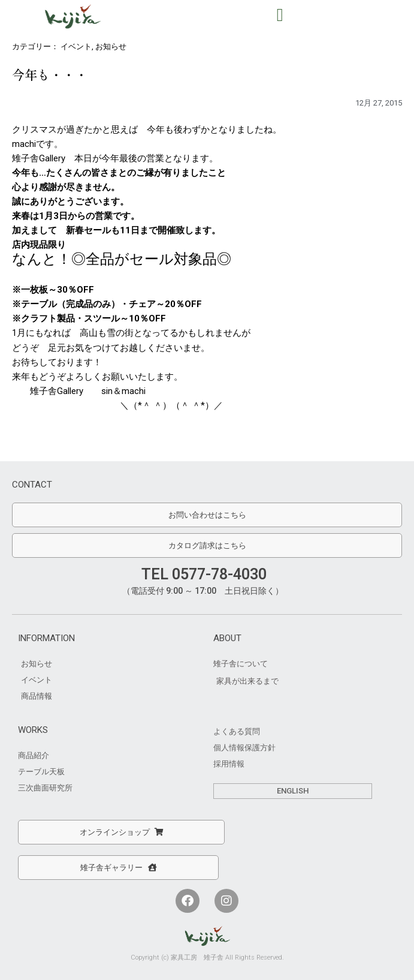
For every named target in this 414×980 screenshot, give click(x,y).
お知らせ (111, 46)
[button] (280, 15)
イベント (76, 46)
